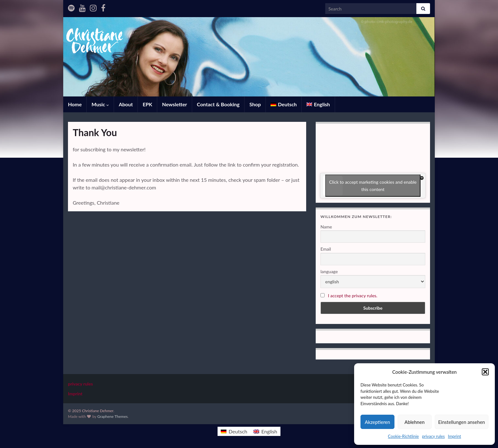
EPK (147, 104)
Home (75, 104)
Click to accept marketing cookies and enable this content (373, 186)
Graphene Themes (112, 416)
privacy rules (434, 436)
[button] (485, 372)
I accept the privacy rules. (353, 296)
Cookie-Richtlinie (403, 436)
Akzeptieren (377, 422)
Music (100, 104)
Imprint (454, 436)
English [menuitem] (269, 431)
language (329, 271)
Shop (255, 104)
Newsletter (174, 104)
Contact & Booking (218, 104)
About (126, 104)
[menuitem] (284, 104)
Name (326, 227)
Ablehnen (415, 422)
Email (326, 249)
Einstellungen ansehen (462, 422)
